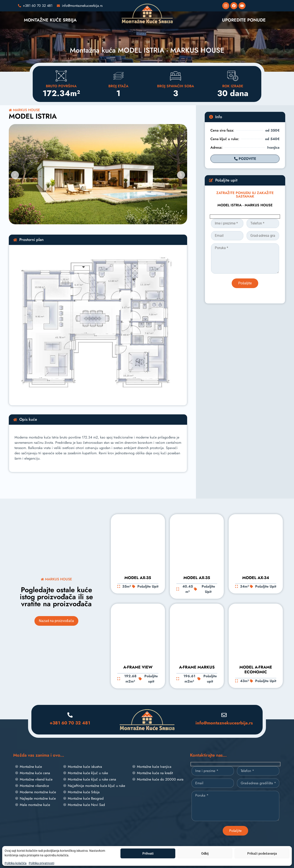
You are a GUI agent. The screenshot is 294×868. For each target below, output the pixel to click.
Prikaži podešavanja (262, 854)
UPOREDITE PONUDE (244, 20)
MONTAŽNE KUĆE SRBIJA (50, 20)
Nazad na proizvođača (56, 621)
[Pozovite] (245, 159)
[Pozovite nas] (35, 6)
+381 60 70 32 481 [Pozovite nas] (70, 723)
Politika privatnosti (41, 863)
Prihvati (148, 854)
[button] (15, 175)
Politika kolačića (16, 863)
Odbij (205, 854)
